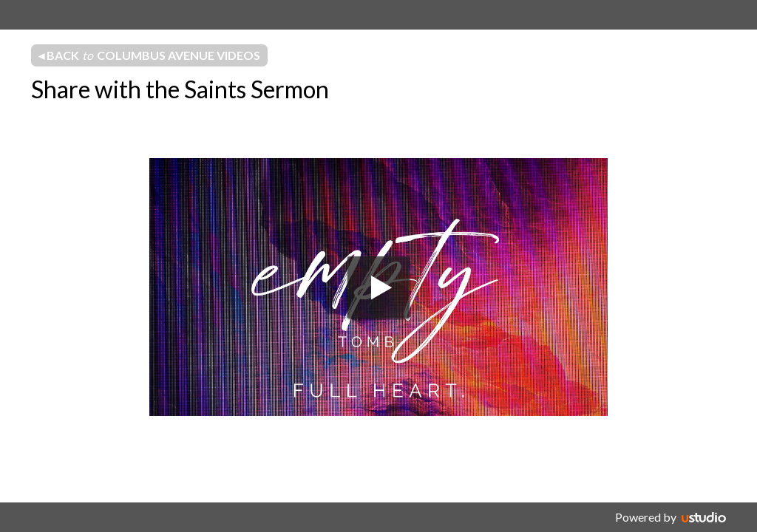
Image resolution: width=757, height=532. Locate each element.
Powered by (646, 517)
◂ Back (149, 55)
